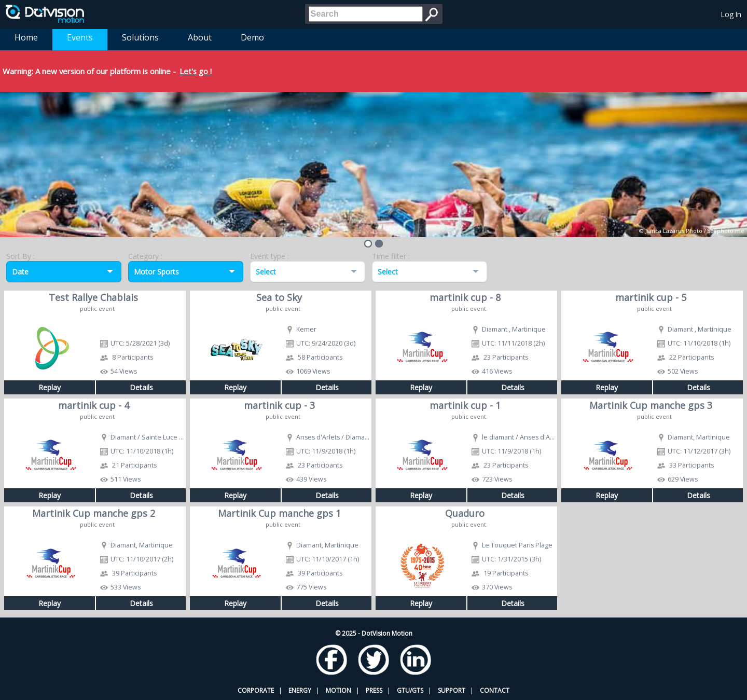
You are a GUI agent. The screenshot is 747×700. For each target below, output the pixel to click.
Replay (50, 387)
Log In (731, 14)
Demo (252, 37)
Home (26, 37)
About (200, 37)
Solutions (140, 37)
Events (80, 37)
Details (141, 387)
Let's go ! (196, 71)
